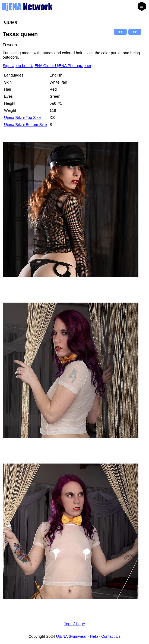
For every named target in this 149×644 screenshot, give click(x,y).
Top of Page (74, 624)
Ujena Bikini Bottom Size (26, 125)
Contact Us (111, 636)
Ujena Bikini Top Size (22, 118)
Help (94, 636)
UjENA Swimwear (72, 636)
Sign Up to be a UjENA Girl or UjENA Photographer (47, 66)
